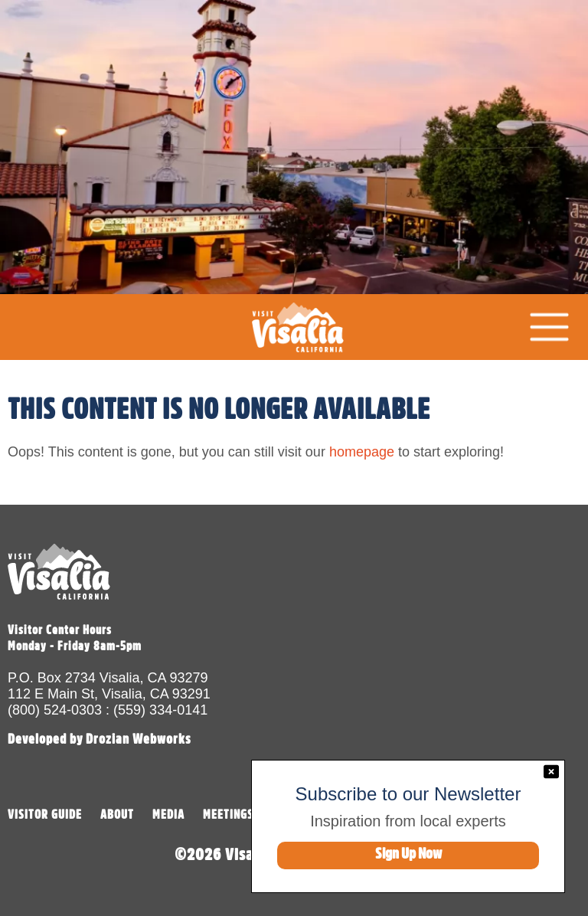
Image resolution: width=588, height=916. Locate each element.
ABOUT (117, 815)
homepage (362, 452)
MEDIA (168, 815)
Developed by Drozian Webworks (100, 739)
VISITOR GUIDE (45, 815)
